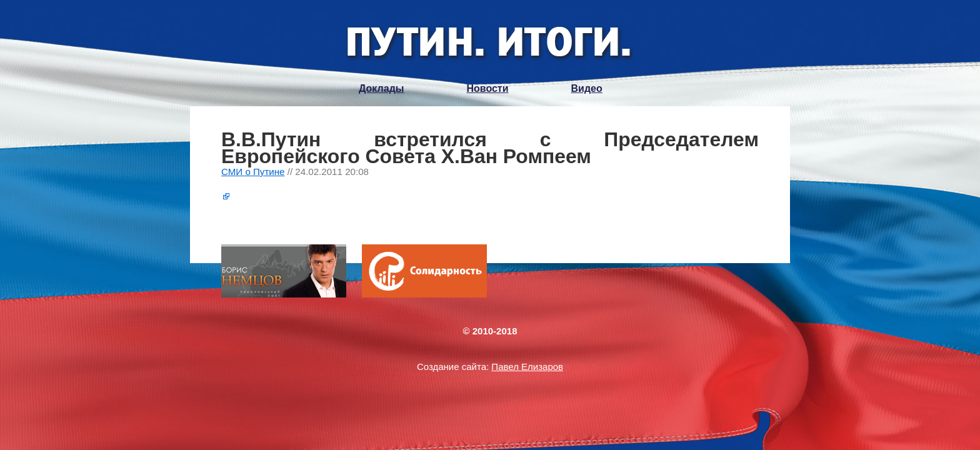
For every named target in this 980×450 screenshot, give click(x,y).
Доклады (381, 88)
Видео (587, 88)
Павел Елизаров (527, 367)
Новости (487, 88)
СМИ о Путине (253, 172)
